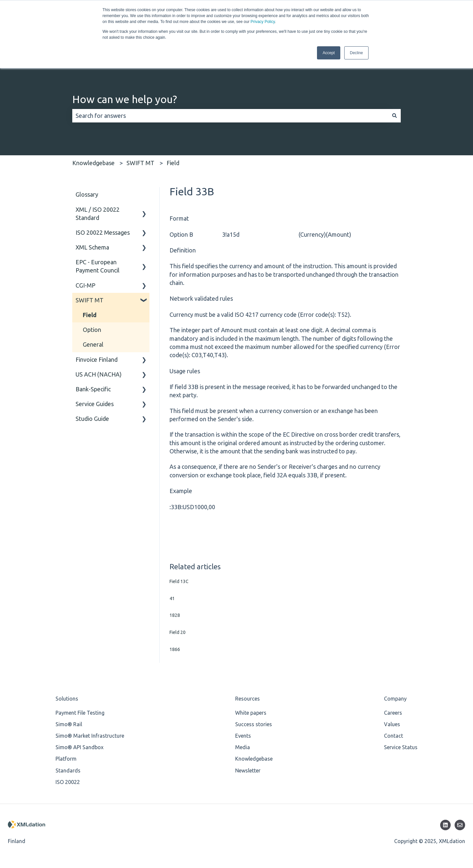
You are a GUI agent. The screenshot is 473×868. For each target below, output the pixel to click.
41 (172, 598)
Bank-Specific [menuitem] (93, 389)
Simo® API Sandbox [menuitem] (79, 747)
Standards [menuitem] (68, 770)
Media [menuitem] (243, 747)
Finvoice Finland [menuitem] (97, 359)
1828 (175, 615)
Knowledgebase (93, 163)
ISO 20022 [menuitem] (68, 782)
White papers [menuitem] (251, 713)
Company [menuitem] (395, 699)
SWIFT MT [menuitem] (90, 300)
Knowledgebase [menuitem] (254, 759)
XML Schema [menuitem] (92, 247)
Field (173, 163)
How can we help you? (125, 99)
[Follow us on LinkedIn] (445, 825)
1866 (175, 649)
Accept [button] (329, 53)
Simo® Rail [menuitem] (69, 724)
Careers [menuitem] (393, 713)
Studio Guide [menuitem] (92, 419)
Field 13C (179, 581)
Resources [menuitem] (248, 699)
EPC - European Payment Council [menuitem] (98, 266)
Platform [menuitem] (66, 759)
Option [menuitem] (92, 330)
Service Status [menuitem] (401, 747)
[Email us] (460, 825)
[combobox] (230, 116)
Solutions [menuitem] (67, 699)
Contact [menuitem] (394, 736)
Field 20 (178, 632)
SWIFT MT (140, 163)
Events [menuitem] (243, 736)
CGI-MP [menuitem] (85, 285)
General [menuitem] (93, 344)
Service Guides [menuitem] (95, 404)
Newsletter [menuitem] (248, 770)
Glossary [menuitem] (87, 194)
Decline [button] (356, 53)
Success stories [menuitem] (254, 724)
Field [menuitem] (90, 315)
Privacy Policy (263, 22)
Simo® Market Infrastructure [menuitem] (90, 736)
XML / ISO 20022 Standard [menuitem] (98, 214)
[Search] (394, 116)
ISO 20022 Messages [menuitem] (103, 232)
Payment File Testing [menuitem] (80, 713)
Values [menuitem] (392, 724)
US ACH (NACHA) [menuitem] (99, 374)
